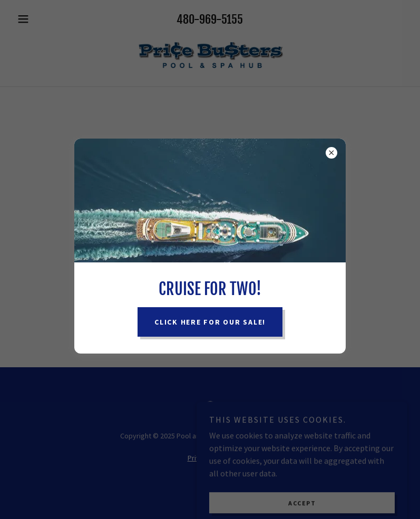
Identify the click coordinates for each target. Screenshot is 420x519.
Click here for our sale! (210, 322)
